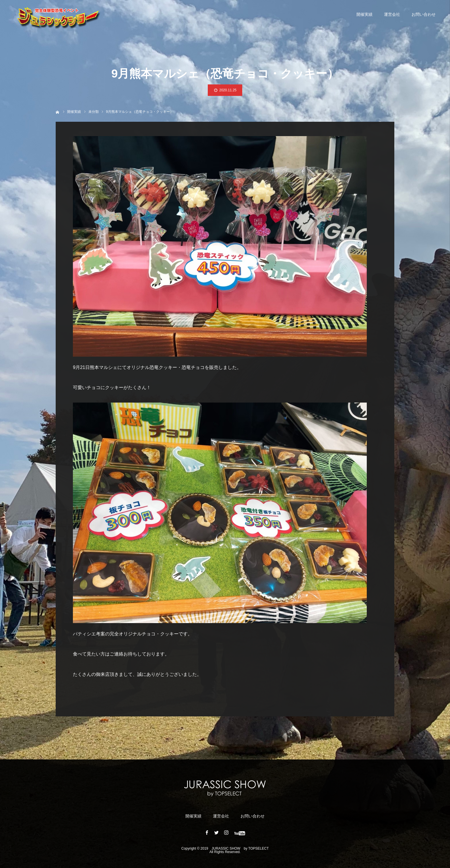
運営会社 (392, 14)
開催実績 (364, 14)
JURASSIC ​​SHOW (226, 848)
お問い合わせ (424, 14)
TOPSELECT (258, 848)
